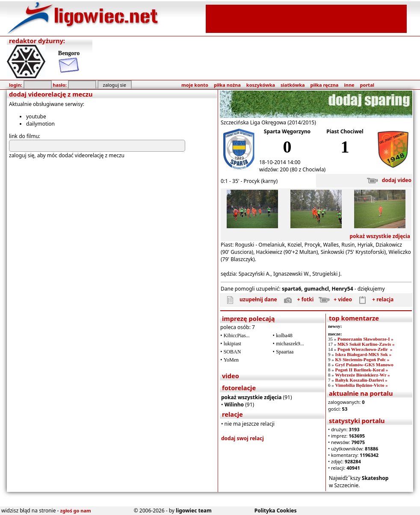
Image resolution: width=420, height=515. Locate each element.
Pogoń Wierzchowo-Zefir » (365, 349)
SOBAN (232, 352)
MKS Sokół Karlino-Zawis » (366, 344)
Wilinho (234, 405)
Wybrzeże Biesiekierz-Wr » (362, 375)
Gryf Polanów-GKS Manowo (364, 365)
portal (367, 85)
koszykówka (261, 85)
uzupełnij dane (249, 299)
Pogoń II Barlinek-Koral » (361, 370)
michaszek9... (290, 344)
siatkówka (293, 85)
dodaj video (387, 180)
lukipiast (232, 344)
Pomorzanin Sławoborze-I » (365, 339)
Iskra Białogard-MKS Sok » (363, 354)
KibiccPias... (237, 335)
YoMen (231, 360)
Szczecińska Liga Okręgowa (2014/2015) (268, 122)
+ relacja (373, 299)
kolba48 (284, 335)
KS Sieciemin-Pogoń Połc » (362, 359)
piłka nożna (227, 85)
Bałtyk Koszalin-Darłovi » (361, 380)
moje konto (195, 85)
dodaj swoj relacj (243, 438)
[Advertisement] (306, 18)
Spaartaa (285, 352)
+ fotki (296, 299)
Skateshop (375, 478)
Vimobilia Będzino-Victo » (361, 385)
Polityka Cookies (276, 511)
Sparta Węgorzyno (287, 131)
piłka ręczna (325, 85)
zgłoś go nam (76, 511)
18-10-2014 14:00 (280, 162)
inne (349, 85)
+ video (333, 299)
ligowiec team (194, 511)
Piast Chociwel (345, 131)
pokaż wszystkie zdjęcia (380, 236)
